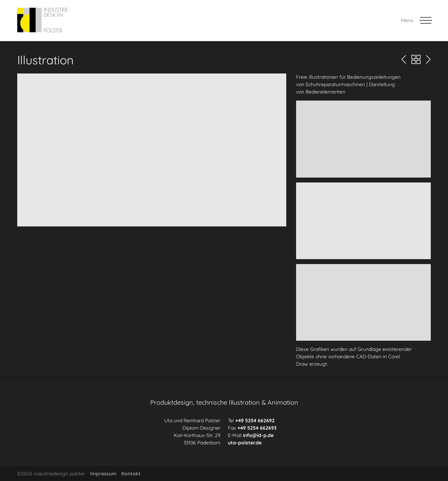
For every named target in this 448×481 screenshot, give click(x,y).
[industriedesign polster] (43, 20)
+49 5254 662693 (257, 428)
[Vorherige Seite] (404, 60)
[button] (152, 150)
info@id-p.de (258, 435)
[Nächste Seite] (428, 60)
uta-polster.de (245, 443)
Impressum (103, 474)
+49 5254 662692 (255, 421)
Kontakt (131, 474)
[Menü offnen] (417, 20)
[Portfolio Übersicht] (416, 60)
